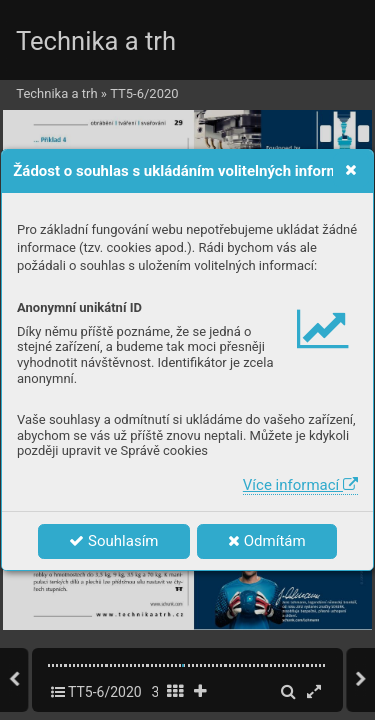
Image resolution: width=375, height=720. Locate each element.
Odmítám (267, 541)
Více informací (300, 485)
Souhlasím (113, 541)
